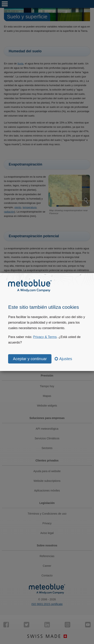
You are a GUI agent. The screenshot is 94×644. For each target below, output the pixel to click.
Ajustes (63, 359)
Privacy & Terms (45, 337)
